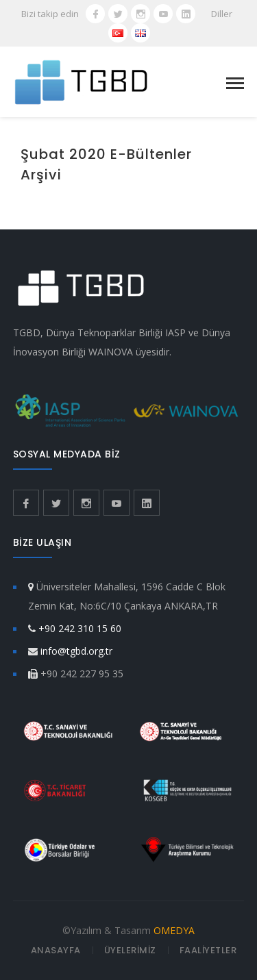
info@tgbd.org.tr (76, 651)
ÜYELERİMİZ (130, 950)
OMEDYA (174, 930)
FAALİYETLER (208, 950)
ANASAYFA (56, 950)
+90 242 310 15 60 (80, 628)
